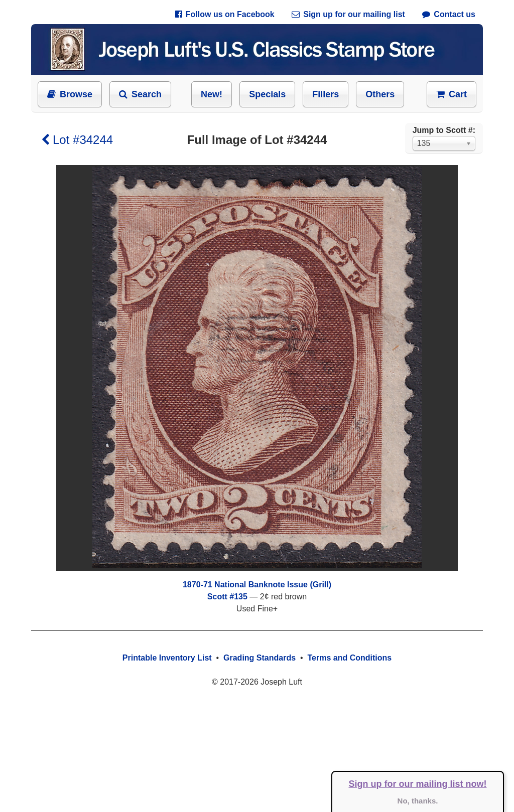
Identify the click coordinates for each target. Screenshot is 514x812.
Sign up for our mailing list (348, 14)
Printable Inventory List (167, 658)
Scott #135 (227, 597)
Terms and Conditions (349, 658)
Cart (452, 94)
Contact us (449, 14)
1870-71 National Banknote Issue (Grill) (257, 585)
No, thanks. (418, 801)
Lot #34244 (77, 140)
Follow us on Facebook (225, 14)
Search (140, 94)
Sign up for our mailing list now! (418, 784)
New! (212, 94)
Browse (70, 94)
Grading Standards (260, 658)
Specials (267, 94)
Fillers (326, 94)
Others (380, 94)
